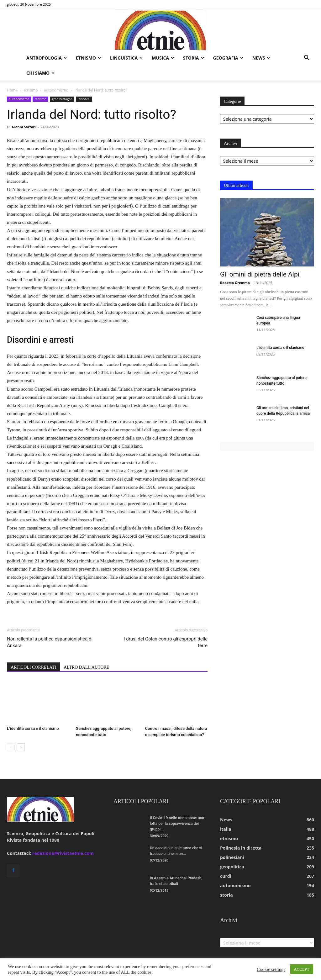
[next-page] (21, 747)
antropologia (47, 58)
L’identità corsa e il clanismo (33, 728)
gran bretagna (62, 99)
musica (163, 58)
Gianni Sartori (24, 127)
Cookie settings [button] (271, 969)
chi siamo (40, 73)
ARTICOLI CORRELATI (33, 667)
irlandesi (84, 99)
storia (194, 58)
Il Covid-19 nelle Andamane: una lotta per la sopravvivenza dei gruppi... (177, 824)
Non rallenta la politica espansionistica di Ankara (50, 642)
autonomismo (56, 90)
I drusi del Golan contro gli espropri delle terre (166, 642)
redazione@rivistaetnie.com (63, 853)
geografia (228, 58)
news (261, 58)
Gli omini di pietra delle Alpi (260, 274)
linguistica (126, 58)
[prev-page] (11, 747)
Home (12, 90)
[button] (307, 58)
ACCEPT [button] (302, 969)
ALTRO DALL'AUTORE (86, 667)
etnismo (88, 58)
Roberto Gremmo (235, 283)
